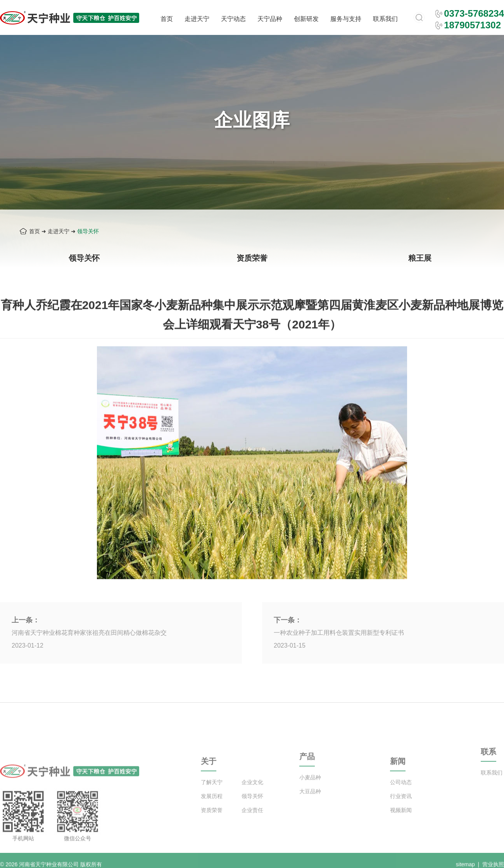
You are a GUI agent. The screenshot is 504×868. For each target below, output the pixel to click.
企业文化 (252, 793)
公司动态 (401, 793)
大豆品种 (310, 800)
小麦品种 (310, 786)
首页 (167, 19)
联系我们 (385, 19)
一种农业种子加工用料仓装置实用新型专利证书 (339, 633)
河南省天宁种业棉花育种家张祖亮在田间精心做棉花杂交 (89, 633)
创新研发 (306, 19)
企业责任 (252, 821)
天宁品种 (270, 19)
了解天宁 (212, 793)
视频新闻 (401, 821)
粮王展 (420, 258)
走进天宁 (197, 19)
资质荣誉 (252, 258)
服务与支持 (346, 19)
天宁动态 (233, 19)
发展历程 (212, 807)
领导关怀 (88, 231)
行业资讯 (401, 807)
